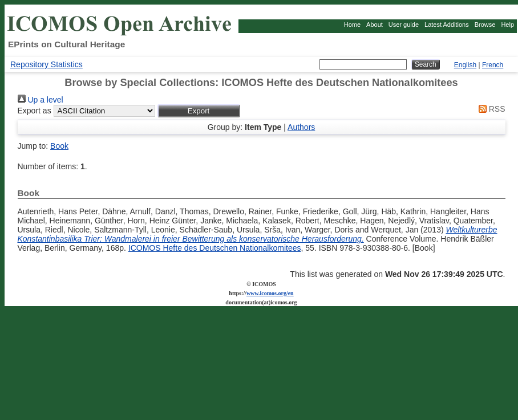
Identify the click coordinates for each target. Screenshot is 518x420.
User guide (404, 25)
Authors (301, 127)
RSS (490, 109)
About (375, 25)
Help (507, 25)
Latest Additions (447, 25)
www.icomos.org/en (270, 293)
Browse (485, 25)
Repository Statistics (46, 64)
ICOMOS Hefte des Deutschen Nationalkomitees (215, 248)
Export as (35, 111)
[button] (199, 111)
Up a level (41, 100)
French (493, 65)
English (465, 65)
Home (352, 25)
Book (59, 146)
